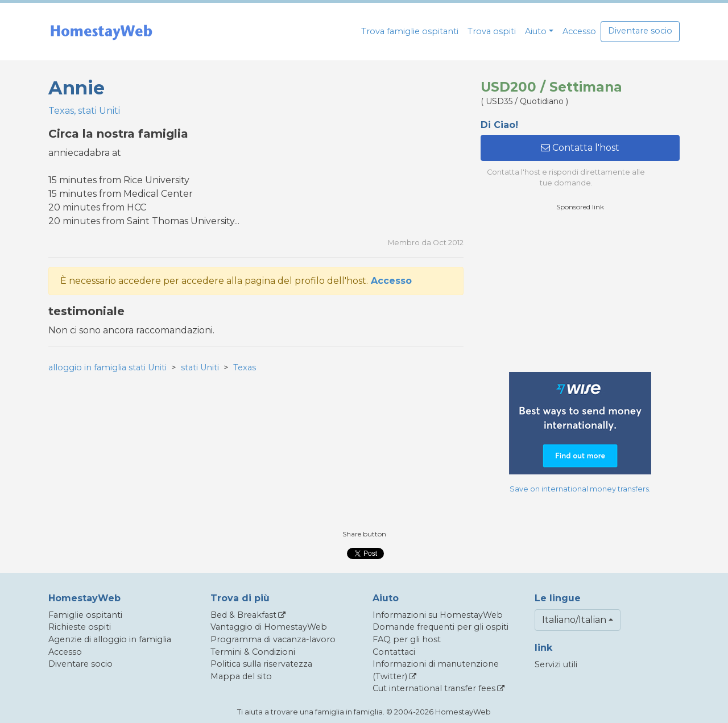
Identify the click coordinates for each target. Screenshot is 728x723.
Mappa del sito (241, 676)
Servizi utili (556, 664)
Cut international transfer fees (434, 688)
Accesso (579, 31)
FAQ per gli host (407, 639)
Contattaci (394, 652)
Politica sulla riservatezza (261, 664)
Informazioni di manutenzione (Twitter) (436, 670)
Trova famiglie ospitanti (410, 31)
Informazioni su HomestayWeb (438, 615)
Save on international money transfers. (580, 489)
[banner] (101, 32)
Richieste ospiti (80, 627)
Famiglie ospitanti (85, 615)
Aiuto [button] (536, 31)
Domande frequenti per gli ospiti (440, 627)
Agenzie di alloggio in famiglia (110, 639)
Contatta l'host (580, 148)
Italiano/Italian (574, 620)
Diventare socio (640, 31)
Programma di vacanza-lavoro (273, 639)
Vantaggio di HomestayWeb (269, 627)
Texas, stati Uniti (84, 111)
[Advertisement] (580, 292)
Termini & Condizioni (253, 652)
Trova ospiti (492, 31)
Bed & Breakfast (243, 615)
